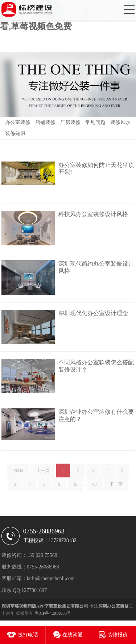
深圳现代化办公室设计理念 (93, 313)
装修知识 (15, 134)
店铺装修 (45, 122)
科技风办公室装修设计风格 (93, 214)
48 (95, 486)
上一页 (43, 472)
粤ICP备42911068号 (53, 613)
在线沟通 (73, 635)
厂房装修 (70, 122)
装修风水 (120, 122)
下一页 (116, 486)
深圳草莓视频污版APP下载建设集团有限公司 (45, 606)
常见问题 (95, 122)
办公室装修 (18, 122)
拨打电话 (28, 635)
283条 (18, 472)
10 (75, 486)
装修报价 (118, 635)
